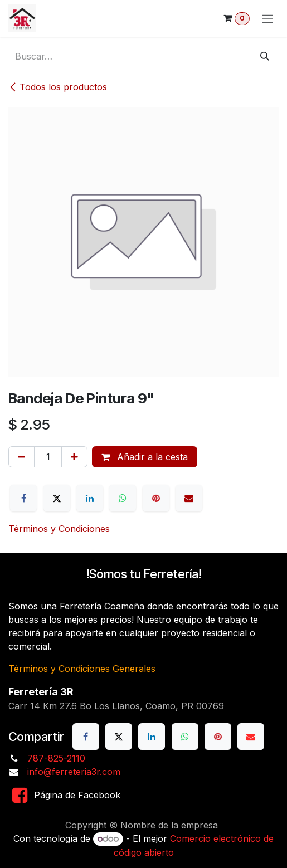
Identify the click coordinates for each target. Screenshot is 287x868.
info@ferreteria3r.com (74, 772)
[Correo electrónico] (189, 498)
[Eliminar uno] (21, 457)
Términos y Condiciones (59, 529)
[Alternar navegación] (267, 18)
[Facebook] (23, 498)
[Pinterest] (156, 498)
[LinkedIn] (90, 498)
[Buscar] (265, 56)
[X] (57, 498)
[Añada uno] (74, 457)
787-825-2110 (56, 758)
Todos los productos (58, 87)
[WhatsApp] (123, 498)
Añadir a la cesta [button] (145, 457)
